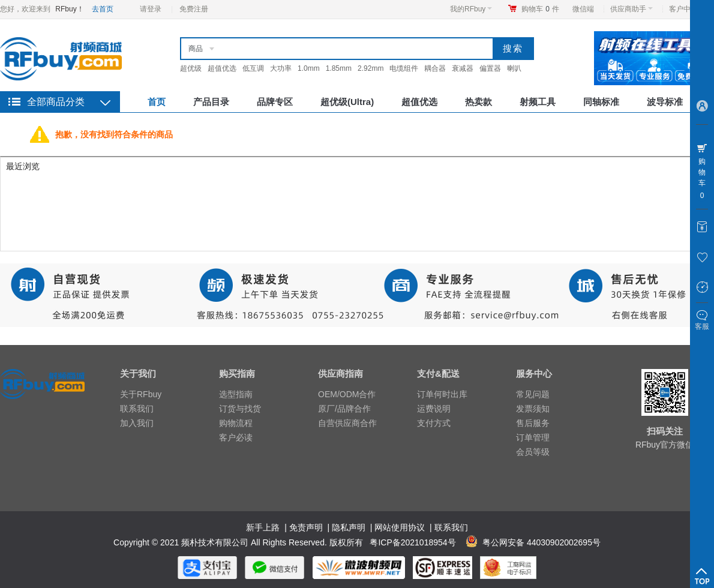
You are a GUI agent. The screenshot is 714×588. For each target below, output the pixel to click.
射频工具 (538, 102)
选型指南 (236, 394)
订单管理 (533, 437)
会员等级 (533, 452)
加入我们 (137, 423)
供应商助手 (631, 9)
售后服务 (533, 423)
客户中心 (687, 9)
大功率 (281, 68)
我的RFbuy (471, 9)
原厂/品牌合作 (344, 409)
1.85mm (339, 68)
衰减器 (463, 68)
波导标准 (665, 102)
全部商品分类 (56, 102)
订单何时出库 (442, 394)
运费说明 (434, 409)
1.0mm (309, 68)
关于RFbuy (141, 394)
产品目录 (211, 102)
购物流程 (236, 423)
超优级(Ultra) (347, 102)
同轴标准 (601, 102)
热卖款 (478, 102)
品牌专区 (275, 102)
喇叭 (514, 68)
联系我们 (137, 409)
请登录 (151, 9)
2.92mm (370, 68)
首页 (157, 102)
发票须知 (533, 409)
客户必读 (236, 437)
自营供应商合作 (347, 423)
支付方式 (434, 423)
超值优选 (222, 68)
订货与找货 (240, 409)
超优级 (191, 68)
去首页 (103, 9)
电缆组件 (404, 68)
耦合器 (435, 68)
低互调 (253, 68)
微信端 (583, 9)
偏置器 (490, 68)
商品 (196, 49)
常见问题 (533, 394)
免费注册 (194, 9)
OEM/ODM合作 (347, 394)
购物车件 (540, 9)
